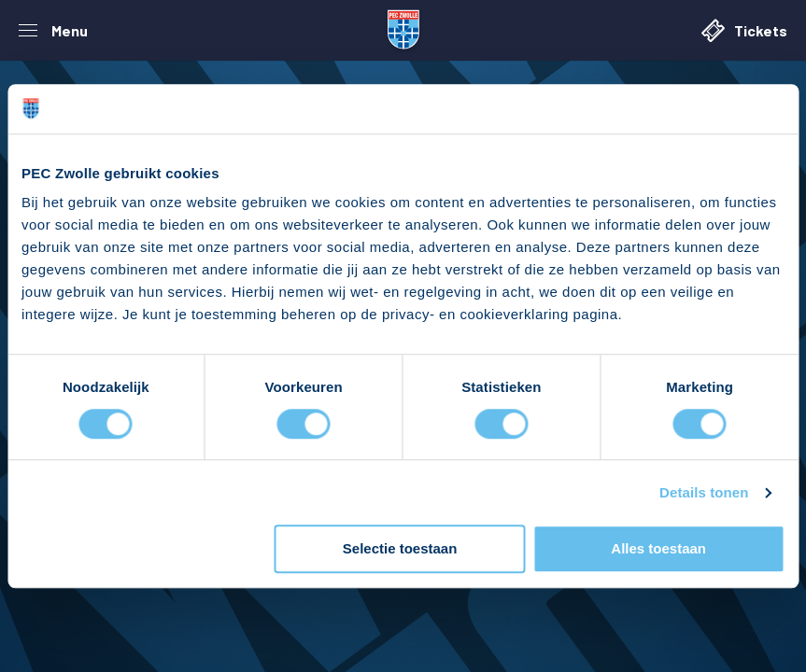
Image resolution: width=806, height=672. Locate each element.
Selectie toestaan (400, 549)
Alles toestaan (658, 549)
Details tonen (704, 492)
